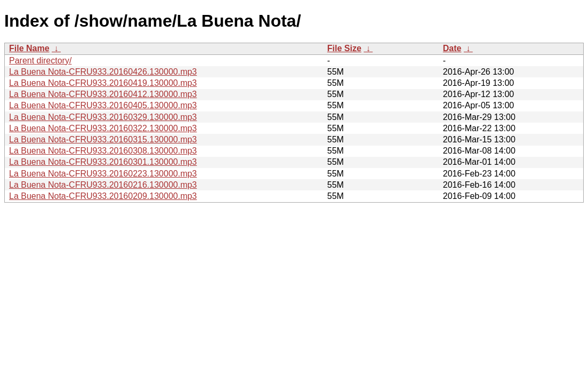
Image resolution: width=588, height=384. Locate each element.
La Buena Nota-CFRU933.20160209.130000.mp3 (103, 196)
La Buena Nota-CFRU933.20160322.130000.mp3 (103, 128)
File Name (29, 48)
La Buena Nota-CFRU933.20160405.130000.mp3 (103, 105)
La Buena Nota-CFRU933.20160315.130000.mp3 (103, 139)
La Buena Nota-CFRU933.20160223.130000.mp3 (103, 174)
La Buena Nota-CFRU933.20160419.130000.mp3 (103, 83)
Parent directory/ (40, 61)
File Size (344, 48)
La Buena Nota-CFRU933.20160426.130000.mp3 (103, 72)
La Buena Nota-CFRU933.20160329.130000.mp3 (103, 117)
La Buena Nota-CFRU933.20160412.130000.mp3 (103, 94)
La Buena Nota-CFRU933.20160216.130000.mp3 (103, 185)
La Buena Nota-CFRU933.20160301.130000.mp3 (103, 162)
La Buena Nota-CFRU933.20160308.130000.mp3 (103, 151)
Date (452, 48)
